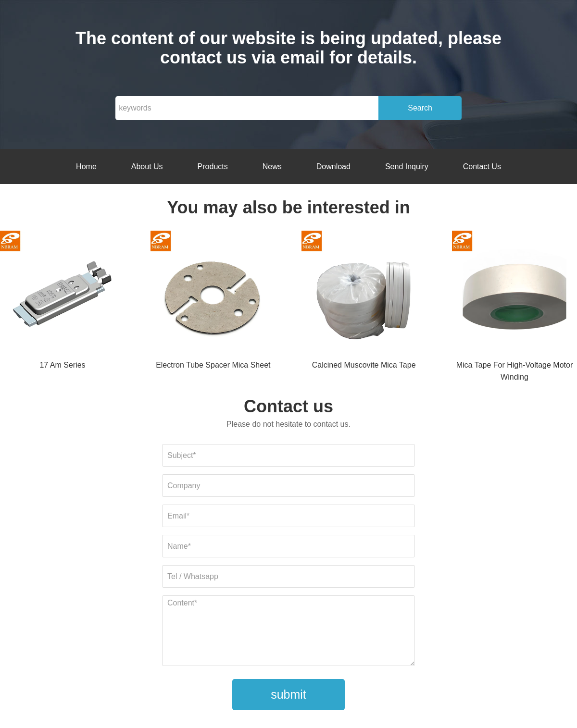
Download (333, 167)
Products (213, 167)
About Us (147, 167)
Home (86, 167)
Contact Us (482, 167)
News (272, 167)
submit (288, 694)
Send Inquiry (407, 167)
